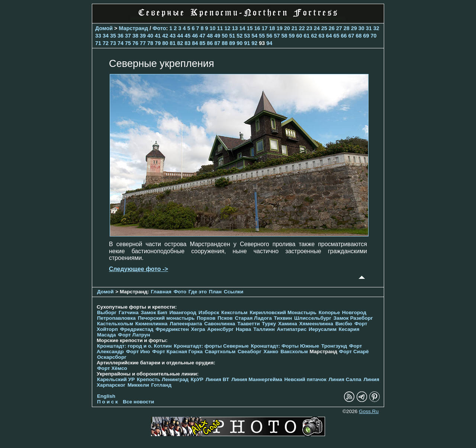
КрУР (197, 379)
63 (321, 36)
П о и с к (107, 402)
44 (180, 36)
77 (143, 43)
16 (257, 28)
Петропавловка (116, 318)
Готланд (162, 385)
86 (210, 43)
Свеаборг (250, 352)
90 (239, 43)
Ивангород (183, 312)
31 (369, 28)
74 (120, 43)
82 (180, 43)
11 (220, 28)
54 (254, 36)
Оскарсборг (112, 357)
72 (106, 43)
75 (128, 43)
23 (309, 28)
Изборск (209, 312)
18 (272, 28)
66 (344, 36)
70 (374, 36)
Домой (104, 28)
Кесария (349, 329)
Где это (198, 292)
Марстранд (134, 28)
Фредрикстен (172, 329)
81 (173, 43)
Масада (107, 335)
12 (228, 28)
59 (292, 36)
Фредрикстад (137, 329)
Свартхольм (220, 352)
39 (143, 36)
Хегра (198, 329)
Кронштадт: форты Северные (211, 346)
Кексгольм (234, 312)
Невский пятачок (305, 379)
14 (242, 28)
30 (361, 28)
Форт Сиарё (354, 352)
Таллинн (264, 329)
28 (347, 28)
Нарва (243, 329)
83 (187, 43)
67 (351, 36)
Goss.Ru (369, 411)
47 (202, 36)
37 (128, 36)
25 (324, 28)
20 (287, 28)
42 (165, 36)
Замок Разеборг (353, 318)
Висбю (344, 324)
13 (235, 28)
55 (262, 36)
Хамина (288, 324)
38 (135, 36)
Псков (225, 318)
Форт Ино (138, 352)
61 (306, 36)
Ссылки (234, 292)
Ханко (271, 352)
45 (187, 36)
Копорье (329, 312)
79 (158, 43)
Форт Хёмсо (112, 368)
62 (314, 36)
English (106, 396)
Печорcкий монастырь (166, 318)
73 (113, 43)
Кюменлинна (152, 324)
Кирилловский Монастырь (283, 312)
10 (212, 28)
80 (165, 43)
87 (217, 43)
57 (277, 36)
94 (269, 43)
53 (247, 36)
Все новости (138, 402)
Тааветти (248, 324)
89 (232, 43)
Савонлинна (220, 324)
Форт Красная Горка (177, 352)
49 (217, 36)
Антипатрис (292, 329)
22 (302, 28)
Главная (161, 292)
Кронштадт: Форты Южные (285, 346)
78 (150, 43)
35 (113, 36)
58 (284, 36)
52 (239, 36)
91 (247, 43)
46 (195, 36)
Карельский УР (116, 379)
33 (98, 36)
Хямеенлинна (316, 324)
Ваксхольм (294, 352)
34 (106, 36)
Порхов (206, 318)
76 (135, 43)
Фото (159, 28)
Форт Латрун (134, 335)
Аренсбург (220, 329)
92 (254, 43)
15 (250, 28)
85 (202, 43)
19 (280, 28)
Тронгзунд (334, 346)
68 (359, 36)
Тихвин (283, 318)
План (215, 292)
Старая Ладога (253, 318)
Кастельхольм (115, 324)
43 (173, 36)
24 (317, 28)
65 (337, 36)
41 (158, 36)
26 (332, 28)
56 (269, 36)
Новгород (354, 312)
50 (225, 36)
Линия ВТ (218, 379)
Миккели (138, 385)
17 (265, 28)
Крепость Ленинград (163, 379)
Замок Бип (154, 312)
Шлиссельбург (313, 318)
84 (195, 43)
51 (232, 36)
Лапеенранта (186, 324)
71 (98, 43)
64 (329, 36)
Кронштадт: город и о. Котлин (134, 346)
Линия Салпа (345, 379)
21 (295, 28)
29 (354, 28)
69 (366, 36)
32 (376, 28)
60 (299, 36)
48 (210, 36)
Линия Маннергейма (257, 379)
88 (225, 43)
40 (150, 36)
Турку (269, 324)
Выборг (107, 312)
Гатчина (129, 312)
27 (339, 28)
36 (120, 36)
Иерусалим (323, 329)
